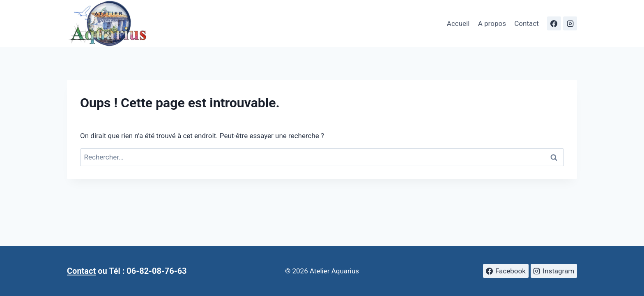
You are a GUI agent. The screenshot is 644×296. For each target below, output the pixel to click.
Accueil (458, 23)
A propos (492, 23)
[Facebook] (554, 23)
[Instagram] (570, 23)
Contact (526, 23)
